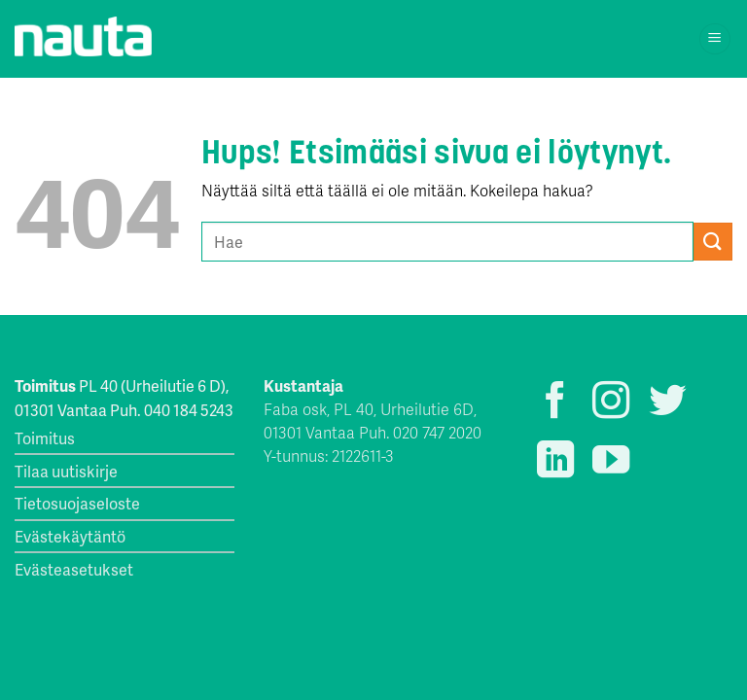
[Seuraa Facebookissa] (555, 403)
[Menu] (715, 39)
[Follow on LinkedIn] (555, 462)
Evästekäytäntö (70, 536)
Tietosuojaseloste (77, 503)
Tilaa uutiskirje (66, 471)
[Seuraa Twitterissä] (667, 403)
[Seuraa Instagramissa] (611, 403)
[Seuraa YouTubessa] (611, 462)
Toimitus (45, 438)
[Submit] (713, 242)
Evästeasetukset (74, 569)
